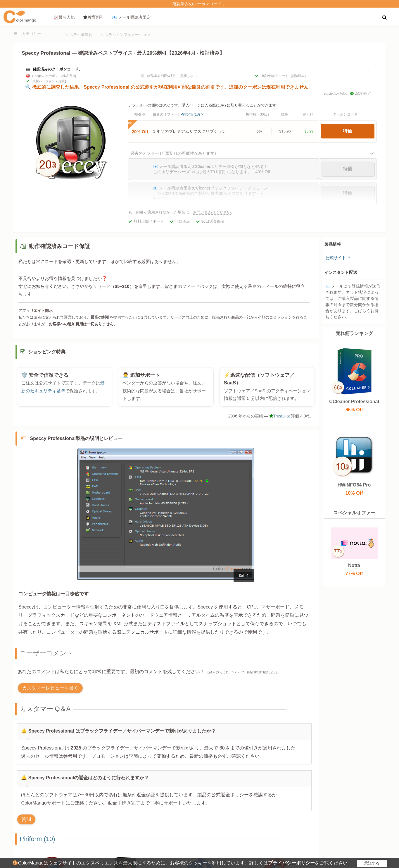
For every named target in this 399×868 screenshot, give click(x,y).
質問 (26, 822)
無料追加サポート (149, 221)
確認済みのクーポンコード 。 (200, 4)
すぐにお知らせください (43, 286)
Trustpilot (280, 419)
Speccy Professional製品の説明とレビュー (76, 441)
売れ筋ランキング (354, 333)
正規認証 (183, 221)
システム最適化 (79, 35)
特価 (348, 131)
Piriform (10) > (192, 114)
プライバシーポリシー (291, 863)
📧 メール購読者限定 (131, 17)
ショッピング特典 (47, 355)
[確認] (62, 81)
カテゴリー (31, 34)
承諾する (372, 863)
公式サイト (336, 258)
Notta (354, 565)
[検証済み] (69, 76)
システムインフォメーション (126, 35)
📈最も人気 (64, 17)
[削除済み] (298, 76)
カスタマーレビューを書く (50, 691)
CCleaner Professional (354, 402)
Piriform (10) (38, 842)
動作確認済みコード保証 (59, 246)
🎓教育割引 (93, 17)
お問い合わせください (212, 212)
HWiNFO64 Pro (354, 485)
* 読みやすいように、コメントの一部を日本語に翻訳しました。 (243, 675)
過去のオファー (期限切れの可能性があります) (173, 153)
